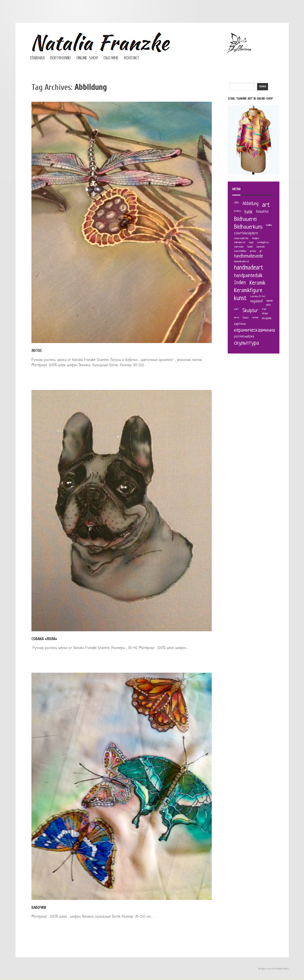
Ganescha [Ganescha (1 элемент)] (261, 247)
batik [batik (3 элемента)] (249, 212)
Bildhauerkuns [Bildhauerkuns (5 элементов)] (248, 227)
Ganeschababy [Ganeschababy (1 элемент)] (240, 251)
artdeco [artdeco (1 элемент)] (238, 211)
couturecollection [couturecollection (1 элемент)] (241, 239)
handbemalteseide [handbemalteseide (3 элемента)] (249, 256)
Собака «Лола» (44, 639)
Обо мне (111, 58)
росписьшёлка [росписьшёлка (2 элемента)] (244, 337)
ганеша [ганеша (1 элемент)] (255, 318)
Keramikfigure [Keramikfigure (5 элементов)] (248, 291)
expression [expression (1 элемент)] (239, 247)
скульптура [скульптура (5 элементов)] (247, 343)
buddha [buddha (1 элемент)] (269, 225)
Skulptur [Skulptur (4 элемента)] (250, 311)
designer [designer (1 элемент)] (256, 239)
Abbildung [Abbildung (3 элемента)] (250, 204)
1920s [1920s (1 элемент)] (236, 203)
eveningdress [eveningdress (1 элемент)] (263, 243)
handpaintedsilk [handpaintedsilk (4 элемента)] (248, 276)
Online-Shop (87, 58)
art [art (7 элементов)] (266, 205)
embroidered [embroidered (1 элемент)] (240, 243)
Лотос (37, 351)
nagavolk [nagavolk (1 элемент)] (270, 301)
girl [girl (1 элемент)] (261, 251)
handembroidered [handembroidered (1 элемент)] (241, 262)
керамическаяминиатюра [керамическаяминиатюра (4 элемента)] (260, 330)
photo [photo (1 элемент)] (268, 305)
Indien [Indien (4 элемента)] (240, 283)
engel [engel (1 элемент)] (251, 243)
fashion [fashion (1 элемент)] (250, 247)
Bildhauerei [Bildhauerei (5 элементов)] (245, 219)
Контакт (132, 58)
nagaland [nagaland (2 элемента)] (256, 302)
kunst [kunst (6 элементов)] (240, 299)
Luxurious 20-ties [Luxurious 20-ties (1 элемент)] (258, 297)
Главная (37, 58)
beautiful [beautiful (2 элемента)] (262, 212)
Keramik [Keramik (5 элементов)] (258, 283)
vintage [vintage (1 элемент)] (265, 314)
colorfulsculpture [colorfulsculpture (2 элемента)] (246, 234)
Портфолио (60, 58)
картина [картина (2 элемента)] (240, 324)
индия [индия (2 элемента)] (267, 318)
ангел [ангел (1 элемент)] (237, 318)
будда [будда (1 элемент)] (246, 318)
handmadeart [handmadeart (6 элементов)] (249, 268)
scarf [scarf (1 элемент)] (236, 309)
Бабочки (39, 908)
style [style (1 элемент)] (264, 309)
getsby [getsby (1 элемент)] (253, 251)
